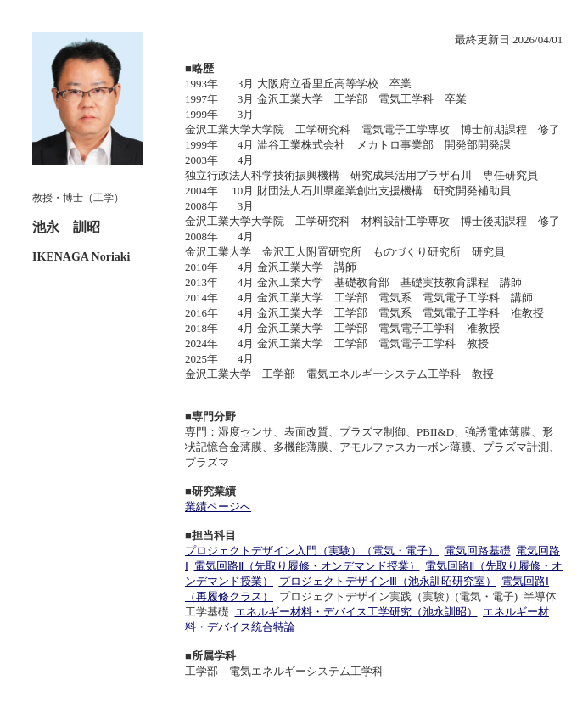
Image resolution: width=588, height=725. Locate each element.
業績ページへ (218, 506)
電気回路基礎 (478, 551)
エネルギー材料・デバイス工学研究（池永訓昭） (356, 612)
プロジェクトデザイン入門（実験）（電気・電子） (312, 551)
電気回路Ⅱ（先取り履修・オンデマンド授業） (307, 566)
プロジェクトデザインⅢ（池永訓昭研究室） (388, 581)
